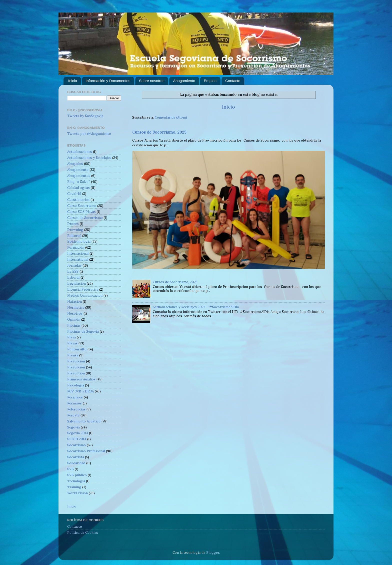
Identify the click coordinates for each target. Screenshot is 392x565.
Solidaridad (76, 463)
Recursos (74, 403)
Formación (76, 247)
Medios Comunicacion (85, 295)
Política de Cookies (83, 532)
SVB (70, 469)
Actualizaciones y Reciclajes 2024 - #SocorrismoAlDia (196, 307)
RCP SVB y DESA (80, 391)
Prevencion (76, 361)
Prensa (73, 355)
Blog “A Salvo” (79, 182)
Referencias (76, 409)
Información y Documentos (108, 81)
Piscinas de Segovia (83, 331)
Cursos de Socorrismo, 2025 (159, 132)
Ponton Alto (77, 349)
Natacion (74, 301)
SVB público (77, 475)
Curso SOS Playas (81, 212)
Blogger (213, 552)
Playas (72, 343)
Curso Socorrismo (82, 206)
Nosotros (75, 313)
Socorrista (76, 457)
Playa (71, 337)
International (78, 259)
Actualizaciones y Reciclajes (89, 158)
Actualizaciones (80, 152)
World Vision (77, 493)
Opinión (74, 319)
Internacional (78, 253)
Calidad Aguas (78, 188)
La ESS (73, 271)
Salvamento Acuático (84, 421)
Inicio (73, 81)
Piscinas (74, 325)
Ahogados (75, 164)
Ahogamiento (184, 81)
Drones (73, 224)
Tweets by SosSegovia (85, 116)
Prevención (76, 367)
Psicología (76, 385)
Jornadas (74, 265)
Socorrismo (76, 445)
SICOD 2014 (77, 439)
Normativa (76, 307)
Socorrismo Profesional (86, 451)
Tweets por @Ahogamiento (89, 134)
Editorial (74, 236)
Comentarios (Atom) (171, 117)
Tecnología (76, 481)
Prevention (76, 373)
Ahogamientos (79, 176)
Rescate (73, 415)
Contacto (233, 81)
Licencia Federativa (83, 289)
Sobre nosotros (152, 81)
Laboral (73, 277)
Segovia (73, 427)
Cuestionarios (78, 200)
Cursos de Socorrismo (85, 218)
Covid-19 (74, 194)
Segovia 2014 (78, 433)
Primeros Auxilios (81, 379)
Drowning (75, 230)
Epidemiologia (79, 241)
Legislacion (76, 283)
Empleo (210, 81)
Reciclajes (75, 397)
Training (74, 487)
